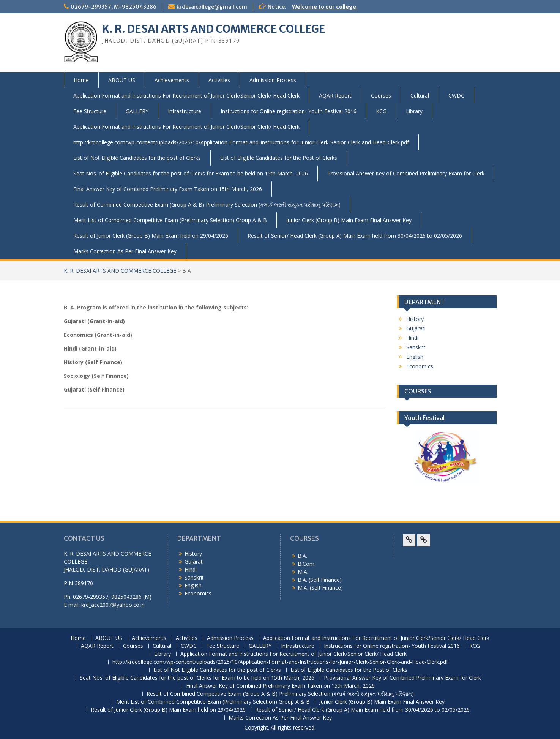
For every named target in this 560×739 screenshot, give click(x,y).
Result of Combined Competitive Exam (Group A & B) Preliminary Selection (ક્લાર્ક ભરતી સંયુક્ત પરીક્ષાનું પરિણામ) (207, 204)
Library (414, 111)
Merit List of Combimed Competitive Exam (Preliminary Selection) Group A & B (170, 220)
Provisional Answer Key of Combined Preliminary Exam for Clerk (406, 173)
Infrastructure (185, 111)
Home (81, 80)
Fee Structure (90, 111)
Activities (219, 80)
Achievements (172, 80)
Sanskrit (416, 347)
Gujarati (416, 328)
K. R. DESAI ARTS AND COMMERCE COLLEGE (214, 29)
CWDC (456, 96)
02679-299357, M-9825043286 (114, 7)
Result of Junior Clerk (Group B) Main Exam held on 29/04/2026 (151, 236)
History (415, 319)
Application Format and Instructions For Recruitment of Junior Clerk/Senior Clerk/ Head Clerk (186, 96)
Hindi (412, 338)
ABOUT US (122, 80)
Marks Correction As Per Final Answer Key (125, 251)
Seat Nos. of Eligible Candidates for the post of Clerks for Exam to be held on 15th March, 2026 (191, 173)
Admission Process (273, 80)
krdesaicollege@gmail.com (212, 7)
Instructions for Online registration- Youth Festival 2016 (289, 111)
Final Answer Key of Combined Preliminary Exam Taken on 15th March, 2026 (168, 189)
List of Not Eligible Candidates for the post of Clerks (137, 158)
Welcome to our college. (325, 7)
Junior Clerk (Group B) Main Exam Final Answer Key (349, 220)
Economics (420, 366)
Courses (381, 96)
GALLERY (137, 111)
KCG (381, 111)
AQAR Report (335, 96)
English (415, 357)
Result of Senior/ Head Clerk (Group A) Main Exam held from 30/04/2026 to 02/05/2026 (355, 236)
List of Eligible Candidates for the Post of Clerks (279, 158)
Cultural (420, 96)
